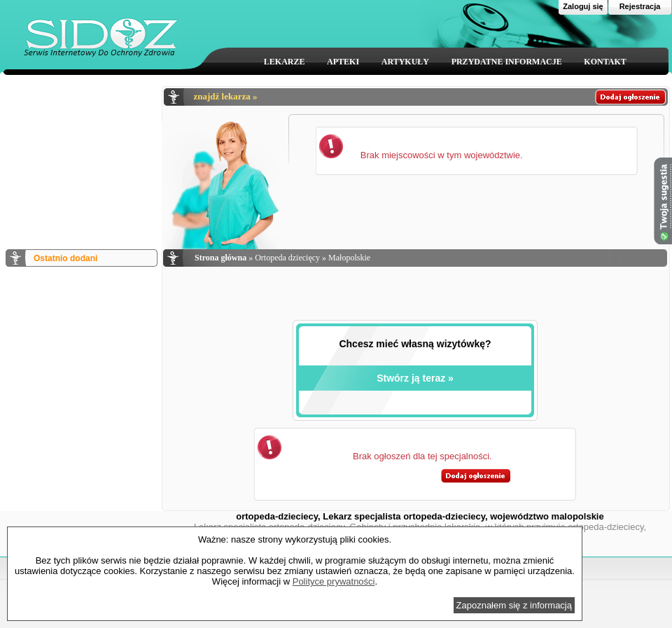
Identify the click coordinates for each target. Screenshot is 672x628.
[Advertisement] (80, 156)
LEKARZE (285, 62)
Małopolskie (349, 258)
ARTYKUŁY (405, 62)
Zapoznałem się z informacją (514, 605)
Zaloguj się (583, 6)
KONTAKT (605, 62)
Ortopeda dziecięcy (287, 258)
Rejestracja (640, 6)
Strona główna (220, 258)
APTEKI (343, 62)
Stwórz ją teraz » (415, 378)
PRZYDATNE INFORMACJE (507, 62)
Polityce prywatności (334, 581)
